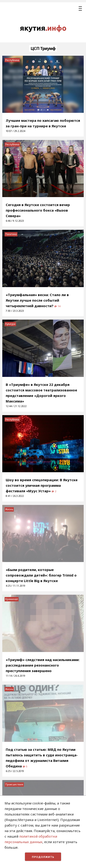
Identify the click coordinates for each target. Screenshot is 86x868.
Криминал (12, 599)
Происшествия (14, 784)
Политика (11, 234)
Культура (10, 324)
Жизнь (9, 509)
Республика (12, 60)
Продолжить (43, 857)
